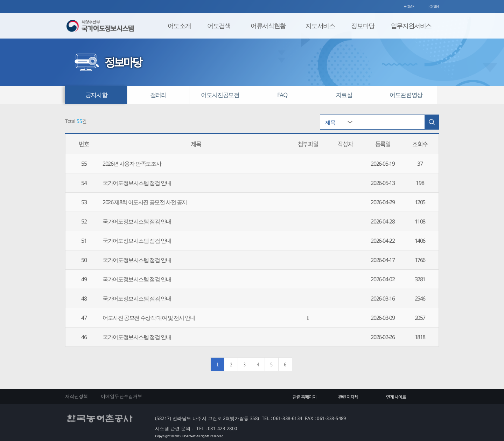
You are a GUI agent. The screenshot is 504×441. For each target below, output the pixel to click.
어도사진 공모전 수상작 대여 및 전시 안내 (149, 318)
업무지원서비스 (411, 26)
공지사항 (96, 95)
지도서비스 (320, 26)
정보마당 (363, 26)
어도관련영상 (406, 95)
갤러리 (158, 95)
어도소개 (179, 26)
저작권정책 (77, 396)
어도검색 (219, 26)
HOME (409, 6)
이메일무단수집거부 (121, 396)
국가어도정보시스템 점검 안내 (137, 183)
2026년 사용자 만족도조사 (132, 164)
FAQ (282, 95)
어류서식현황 (268, 26)
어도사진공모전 (220, 95)
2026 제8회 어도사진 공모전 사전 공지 (145, 202)
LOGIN (433, 6)
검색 (432, 122)
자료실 (344, 95)
